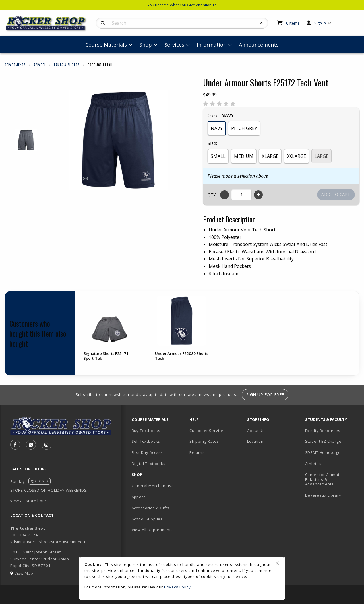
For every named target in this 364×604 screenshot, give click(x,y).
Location (255, 441)
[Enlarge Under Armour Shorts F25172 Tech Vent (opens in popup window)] (118, 140)
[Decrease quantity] (225, 195)
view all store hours (30, 501)
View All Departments (152, 530)
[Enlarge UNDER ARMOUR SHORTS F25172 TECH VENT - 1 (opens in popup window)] (26, 140)
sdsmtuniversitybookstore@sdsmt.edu (48, 542)
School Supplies (147, 519)
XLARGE (270, 156)
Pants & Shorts (67, 65)
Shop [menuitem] (146, 45)
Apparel (40, 65)
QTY (212, 195)
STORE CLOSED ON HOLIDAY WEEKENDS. (49, 490)
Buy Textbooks (146, 431)
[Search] (103, 23)
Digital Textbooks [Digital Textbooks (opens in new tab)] (149, 464)
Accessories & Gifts (151, 508)
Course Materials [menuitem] (106, 45)
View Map (24, 573)
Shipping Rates (204, 441)
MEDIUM (244, 156)
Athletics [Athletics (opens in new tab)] (313, 464)
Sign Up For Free (265, 395)
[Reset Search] (262, 23)
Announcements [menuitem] (259, 45)
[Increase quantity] (258, 195)
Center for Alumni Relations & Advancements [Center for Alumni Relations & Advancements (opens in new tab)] (322, 479)
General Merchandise (153, 486)
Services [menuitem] (174, 45)
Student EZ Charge (323, 441)
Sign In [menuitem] (320, 23)
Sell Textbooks (146, 441)
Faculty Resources (323, 431)
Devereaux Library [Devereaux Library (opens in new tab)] (323, 495)
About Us (256, 431)
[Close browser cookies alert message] (277, 563)
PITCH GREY (244, 128)
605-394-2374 (24, 535)
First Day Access (147, 452)
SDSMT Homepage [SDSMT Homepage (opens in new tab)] (323, 452)
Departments (15, 65)
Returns (197, 452)
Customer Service (206, 431)
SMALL (218, 156)
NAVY (217, 128)
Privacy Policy (177, 587)
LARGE (321, 156)
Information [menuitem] (212, 45)
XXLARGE (296, 156)
